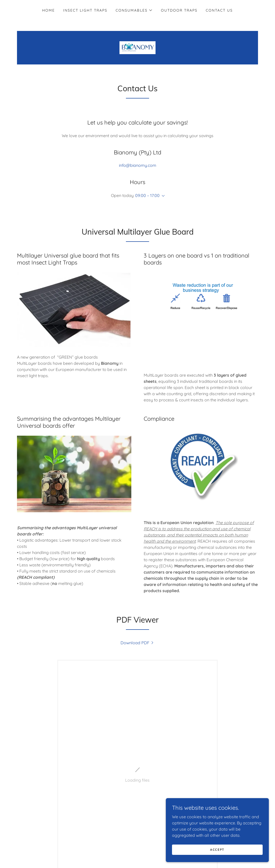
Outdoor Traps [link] (179, 10)
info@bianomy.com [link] (138, 165)
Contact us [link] (219, 10)
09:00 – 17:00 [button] (147, 195)
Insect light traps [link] (85, 10)
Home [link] (49, 10)
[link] (137, 47)
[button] (134, 10)
